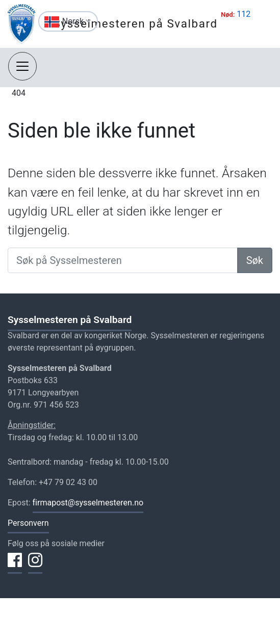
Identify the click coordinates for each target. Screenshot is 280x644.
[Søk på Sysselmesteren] (123, 260)
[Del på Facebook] (15, 566)
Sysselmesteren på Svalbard (136, 23)
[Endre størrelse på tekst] (23, 23)
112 (244, 14)
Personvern (28, 523)
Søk (255, 260)
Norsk (77, 21)
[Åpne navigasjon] (22, 66)
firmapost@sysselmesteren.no (88, 503)
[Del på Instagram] (35, 566)
